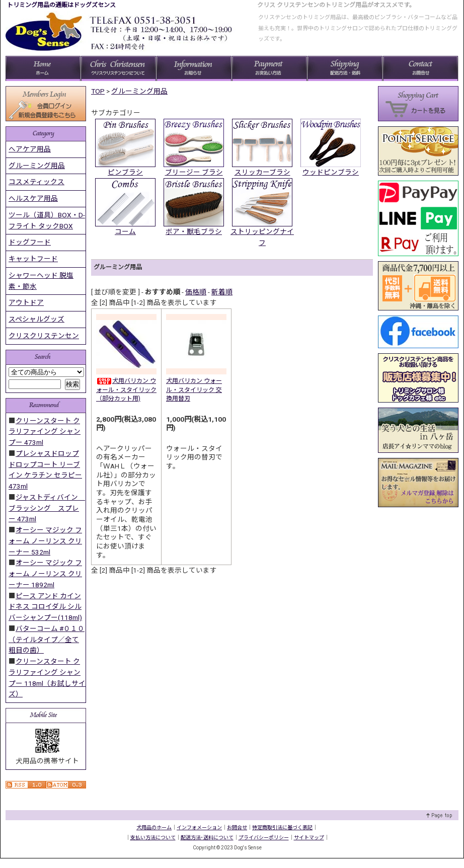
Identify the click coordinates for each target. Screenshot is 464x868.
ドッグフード (30, 242)
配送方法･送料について (207, 838)
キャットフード (33, 259)
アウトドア (26, 302)
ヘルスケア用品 (33, 198)
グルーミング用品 (139, 91)
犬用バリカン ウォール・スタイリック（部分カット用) (126, 390)
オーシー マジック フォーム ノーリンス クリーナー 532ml (45, 541)
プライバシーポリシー (264, 838)
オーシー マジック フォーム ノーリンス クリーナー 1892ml (45, 574)
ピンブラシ (125, 172)
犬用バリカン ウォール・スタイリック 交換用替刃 (194, 390)
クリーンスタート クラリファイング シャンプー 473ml (45, 432)
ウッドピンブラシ (331, 172)
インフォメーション (199, 827)
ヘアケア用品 (30, 149)
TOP (98, 91)
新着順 (222, 292)
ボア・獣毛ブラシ (194, 231)
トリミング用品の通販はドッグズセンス (61, 5)
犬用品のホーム (154, 827)
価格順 (196, 292)
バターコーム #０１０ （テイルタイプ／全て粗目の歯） (47, 640)
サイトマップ (309, 838)
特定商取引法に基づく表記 (282, 827)
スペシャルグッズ (36, 319)
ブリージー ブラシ (194, 172)
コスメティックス (36, 182)
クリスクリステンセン (44, 336)
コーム (125, 231)
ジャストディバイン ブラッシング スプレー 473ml (47, 508)
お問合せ (237, 827)
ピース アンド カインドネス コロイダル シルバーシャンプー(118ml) (45, 607)
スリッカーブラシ (262, 172)
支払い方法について (153, 838)
